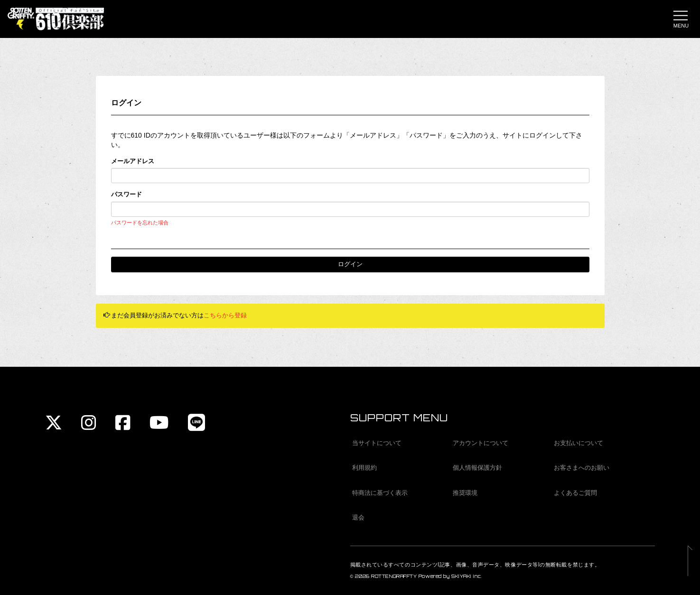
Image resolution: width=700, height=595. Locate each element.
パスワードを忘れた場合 (140, 223)
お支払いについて (579, 443)
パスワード (126, 194)
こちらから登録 (225, 315)
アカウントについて (481, 443)
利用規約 (364, 468)
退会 (358, 517)
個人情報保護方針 (477, 468)
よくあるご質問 (575, 493)
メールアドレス (133, 161)
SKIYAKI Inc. (467, 576)
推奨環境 (465, 493)
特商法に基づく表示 (380, 493)
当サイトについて (377, 443)
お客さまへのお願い (582, 468)
